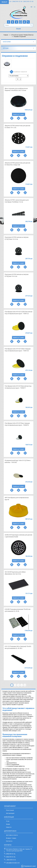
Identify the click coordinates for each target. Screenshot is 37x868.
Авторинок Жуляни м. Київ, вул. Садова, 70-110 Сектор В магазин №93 (19, 850)
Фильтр (4, 2)
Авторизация (10, 813)
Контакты (9, 841)
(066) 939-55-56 (17, 1)
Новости (9, 827)
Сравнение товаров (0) (18, 72)
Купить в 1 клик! (19, 114)
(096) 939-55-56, (11, 854)
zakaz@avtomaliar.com (13, 863)
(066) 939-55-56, (11, 857)
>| (25, 685)
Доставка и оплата (12, 835)
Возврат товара (11, 838)
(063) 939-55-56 (28, 1)
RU (32, 7)
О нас (8, 821)
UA (35, 7)
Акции (18, 28)
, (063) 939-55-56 (11, 860)
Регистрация (10, 810)
